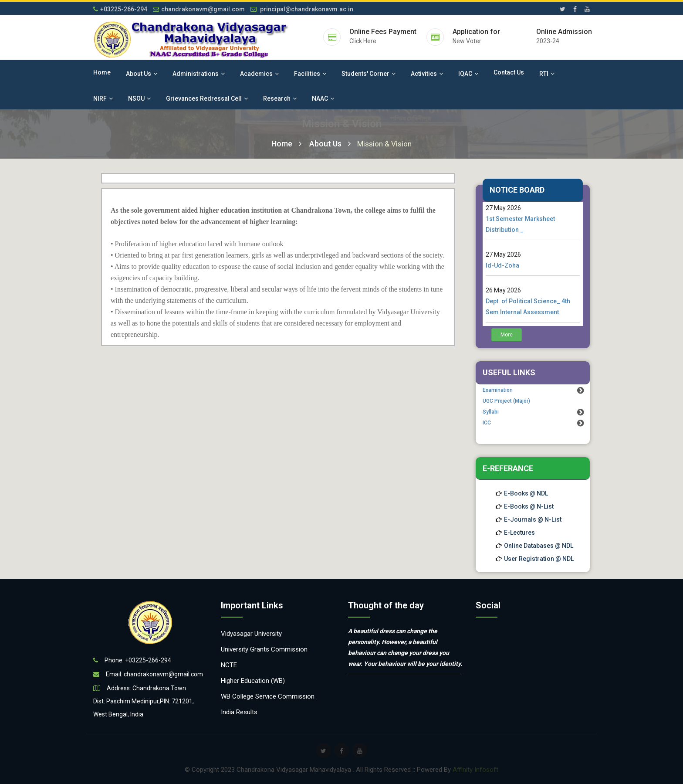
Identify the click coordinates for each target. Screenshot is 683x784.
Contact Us (509, 72)
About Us (142, 74)
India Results (239, 712)
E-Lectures (519, 533)
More (507, 335)
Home (102, 72)
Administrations (199, 74)
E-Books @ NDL (526, 493)
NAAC (323, 98)
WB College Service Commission (268, 696)
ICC (487, 423)
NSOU (139, 98)
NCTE (229, 665)
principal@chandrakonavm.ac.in (302, 9)
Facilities (310, 74)
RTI (547, 74)
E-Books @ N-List (529, 506)
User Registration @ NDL (539, 559)
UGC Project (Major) (506, 401)
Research (280, 98)
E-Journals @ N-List (533, 519)
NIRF (103, 98)
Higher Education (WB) (253, 681)
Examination (498, 390)
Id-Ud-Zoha (502, 265)
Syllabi (491, 412)
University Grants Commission (264, 649)
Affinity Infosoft (475, 770)
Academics (259, 74)
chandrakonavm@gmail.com (199, 9)
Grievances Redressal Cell (207, 98)
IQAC (468, 74)
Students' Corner (369, 74)
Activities (427, 74)
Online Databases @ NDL (539, 546)
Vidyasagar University (251, 634)
